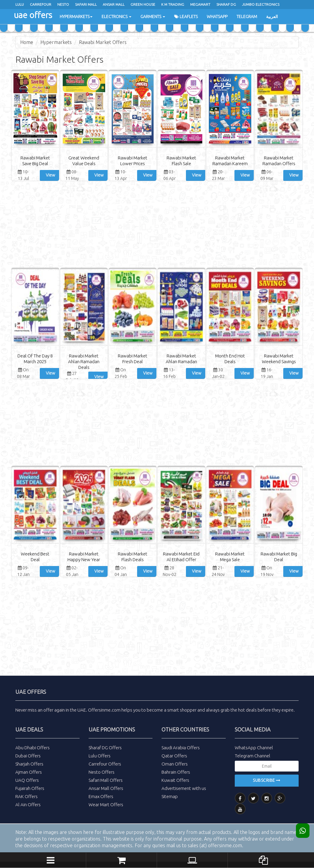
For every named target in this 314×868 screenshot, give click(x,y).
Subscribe (267, 780)
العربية (272, 17)
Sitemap (170, 796)
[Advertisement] (157, 225)
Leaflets (186, 17)
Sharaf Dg (226, 4)
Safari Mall (86, 4)
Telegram (247, 17)
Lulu (20, 4)
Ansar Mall (114, 4)
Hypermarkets (76, 17)
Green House (143, 4)
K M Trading (173, 4)
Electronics (116, 17)
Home (27, 42)
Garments (153, 17)
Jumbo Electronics (261, 4)
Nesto (63, 4)
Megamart (200, 4)
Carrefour (41, 4)
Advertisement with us (184, 788)
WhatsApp (217, 17)
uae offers (33, 15)
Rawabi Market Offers (103, 42)
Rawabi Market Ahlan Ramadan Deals (84, 362)
